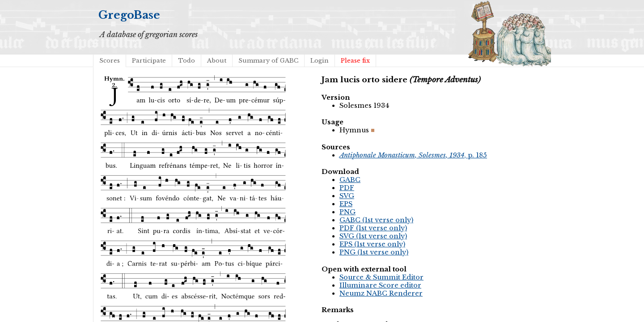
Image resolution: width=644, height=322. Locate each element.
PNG (347, 212)
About (217, 61)
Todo (186, 61)
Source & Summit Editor (381, 277)
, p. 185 (413, 155)
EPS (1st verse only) (372, 244)
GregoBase (129, 15)
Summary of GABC (268, 61)
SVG (347, 196)
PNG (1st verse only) (374, 252)
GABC (350, 180)
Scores (110, 61)
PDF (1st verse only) (373, 228)
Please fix (355, 61)
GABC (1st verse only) (376, 220)
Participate (149, 61)
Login (320, 61)
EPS (346, 204)
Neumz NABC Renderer (381, 293)
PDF (347, 188)
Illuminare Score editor (380, 285)
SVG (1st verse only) (373, 236)
